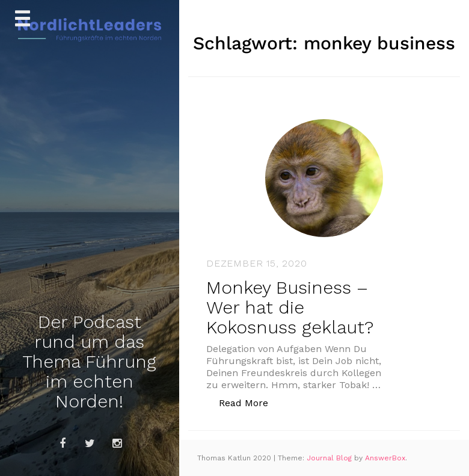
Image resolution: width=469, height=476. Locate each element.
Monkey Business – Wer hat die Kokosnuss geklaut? (290, 307)
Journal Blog (330, 458)
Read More (250, 402)
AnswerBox (385, 458)
